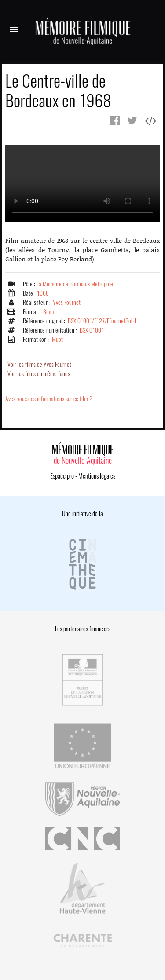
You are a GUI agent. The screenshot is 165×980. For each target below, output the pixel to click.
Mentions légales (97, 476)
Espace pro (62, 476)
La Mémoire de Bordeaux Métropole (75, 284)
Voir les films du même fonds (39, 374)
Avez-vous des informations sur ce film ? (49, 399)
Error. (82, 183)
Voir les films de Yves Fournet (39, 364)
